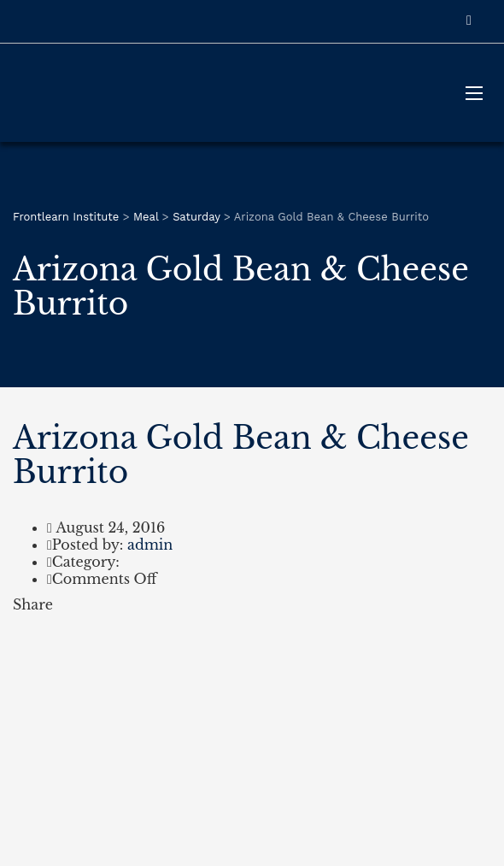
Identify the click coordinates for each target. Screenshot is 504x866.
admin (150, 545)
